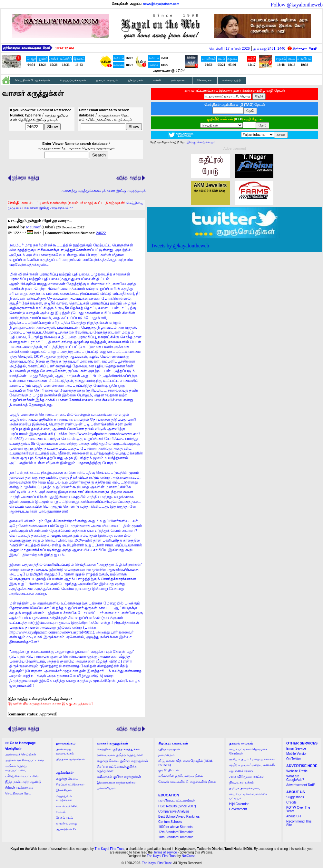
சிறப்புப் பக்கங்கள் (73, 80)
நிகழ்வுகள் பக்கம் (242, 782)
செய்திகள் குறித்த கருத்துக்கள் (118, 749)
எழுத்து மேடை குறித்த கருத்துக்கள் (122, 761)
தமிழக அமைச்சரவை (245, 788)
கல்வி (157, 80)
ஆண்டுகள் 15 (66, 829)
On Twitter (294, 759)
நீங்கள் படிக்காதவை (20, 788)
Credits (291, 802)
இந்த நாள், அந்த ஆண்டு (23, 782)
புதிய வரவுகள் (169, 749)
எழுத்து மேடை (67, 778)
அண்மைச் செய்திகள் (21, 754)
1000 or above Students (175, 827)
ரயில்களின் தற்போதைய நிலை (181, 776)
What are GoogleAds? (295, 778)
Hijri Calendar (239, 804)
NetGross (189, 856)
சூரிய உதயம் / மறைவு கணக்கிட (253, 759)
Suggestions (295, 797)
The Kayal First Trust (109, 849)
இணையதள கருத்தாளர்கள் (117, 782)
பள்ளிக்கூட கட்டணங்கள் (176, 800)
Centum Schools (170, 822)
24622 (101, 233)
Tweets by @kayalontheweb (180, 246)
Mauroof (33, 227)
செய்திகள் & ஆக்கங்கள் (33, 80)
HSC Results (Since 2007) (177, 806)
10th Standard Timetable (176, 837)
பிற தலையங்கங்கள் (70, 759)
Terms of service (165, 852)
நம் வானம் (179, 80)
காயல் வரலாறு (67, 823)
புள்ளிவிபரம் (106, 788)
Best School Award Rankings (179, 817)
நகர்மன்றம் (166, 755)
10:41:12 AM (64, 48)
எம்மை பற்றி (232, 80)
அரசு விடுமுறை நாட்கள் (247, 777)
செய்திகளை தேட (18, 793)
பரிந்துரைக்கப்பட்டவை (22, 776)
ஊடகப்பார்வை (67, 806)
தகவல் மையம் (107, 80)
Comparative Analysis (174, 811)
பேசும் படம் (65, 818)
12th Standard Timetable (176, 832)
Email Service (296, 748)
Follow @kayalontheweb (297, 5)
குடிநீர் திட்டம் (168, 770)
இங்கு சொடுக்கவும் (201, 142)
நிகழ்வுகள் (136, 80)
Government (238, 809)
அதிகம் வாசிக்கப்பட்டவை (24, 760)
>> (20, 743)
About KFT (294, 816)
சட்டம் (61, 812)
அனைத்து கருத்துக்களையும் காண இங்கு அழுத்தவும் (103, 191)
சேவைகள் (205, 80)
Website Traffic (297, 771)
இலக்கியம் (64, 790)
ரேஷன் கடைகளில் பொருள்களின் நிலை (187, 782)
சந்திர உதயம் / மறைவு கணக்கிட (253, 765)
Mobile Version (297, 754)
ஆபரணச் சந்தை (241, 771)
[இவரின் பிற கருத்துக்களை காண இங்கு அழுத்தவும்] (50, 703)
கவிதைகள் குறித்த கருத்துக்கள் (119, 777)
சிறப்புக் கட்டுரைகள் (70, 784)
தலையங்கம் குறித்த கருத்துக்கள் (120, 755)
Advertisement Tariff (300, 785)
